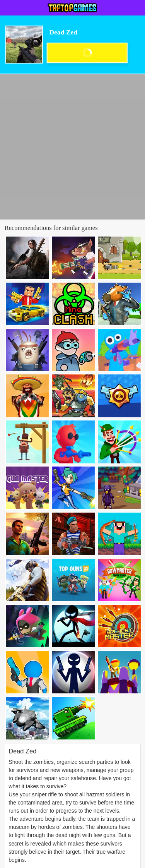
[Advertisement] (72, 147)
